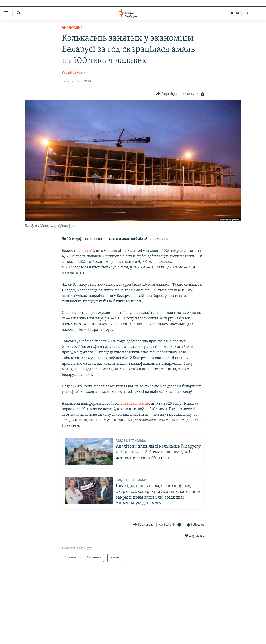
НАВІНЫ (250, 13)
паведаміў (85, 251)
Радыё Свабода (74, 73)
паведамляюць (136, 404)
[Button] (167, 94)
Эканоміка (72, 28)
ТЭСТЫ (233, 13)
